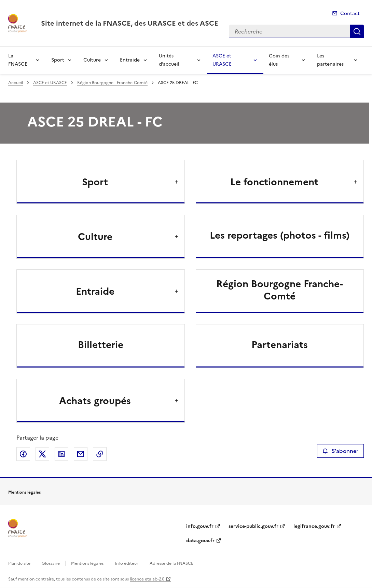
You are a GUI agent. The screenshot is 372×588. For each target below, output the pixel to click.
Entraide (130, 60)
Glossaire (51, 563)
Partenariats (280, 345)
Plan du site (19, 563)
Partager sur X (42, 454)
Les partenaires (330, 60)
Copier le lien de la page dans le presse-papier (100, 454)
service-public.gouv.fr (253, 526)
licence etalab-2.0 (147, 579)
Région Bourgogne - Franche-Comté (112, 83)
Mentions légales (87, 563)
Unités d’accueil (169, 60)
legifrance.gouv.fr (314, 526)
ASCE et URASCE (222, 60)
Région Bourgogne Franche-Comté (280, 290)
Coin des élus (279, 60)
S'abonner (340, 451)
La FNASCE (18, 60)
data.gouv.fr (200, 541)
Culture (92, 60)
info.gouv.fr (200, 526)
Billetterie (101, 345)
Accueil (16, 83)
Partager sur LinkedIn (61, 454)
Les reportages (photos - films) (280, 235)
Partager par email (81, 454)
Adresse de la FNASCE (171, 563)
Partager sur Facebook (23, 454)
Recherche (357, 31)
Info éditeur (127, 563)
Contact (350, 14)
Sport (58, 60)
